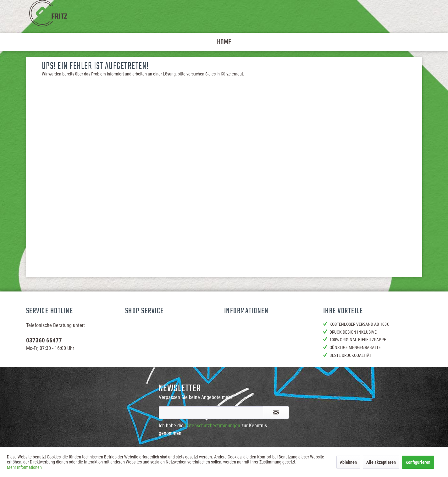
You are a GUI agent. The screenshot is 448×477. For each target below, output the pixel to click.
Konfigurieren (418, 462)
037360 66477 (44, 340)
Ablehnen (348, 462)
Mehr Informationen (24, 467)
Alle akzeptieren (381, 462)
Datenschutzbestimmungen (213, 426)
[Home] (224, 42)
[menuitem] (224, 42)
